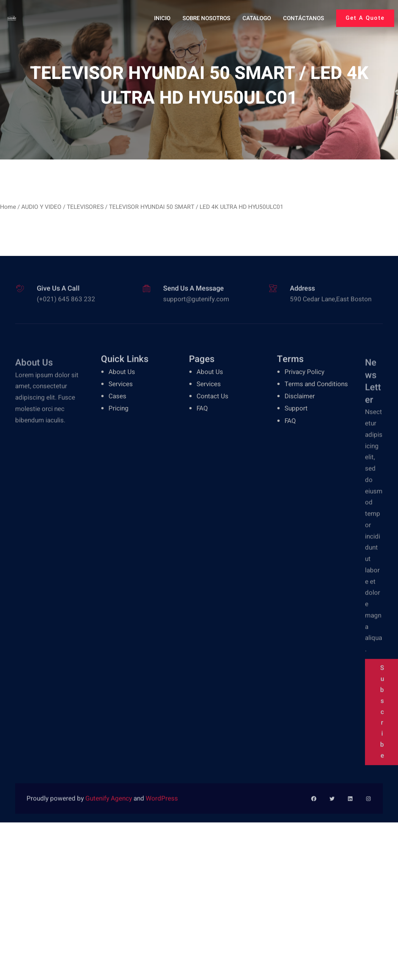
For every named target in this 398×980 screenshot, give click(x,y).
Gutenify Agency (109, 803)
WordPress (162, 803)
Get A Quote (365, 18)
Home (8, 207)
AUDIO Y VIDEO (41, 207)
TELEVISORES (85, 207)
